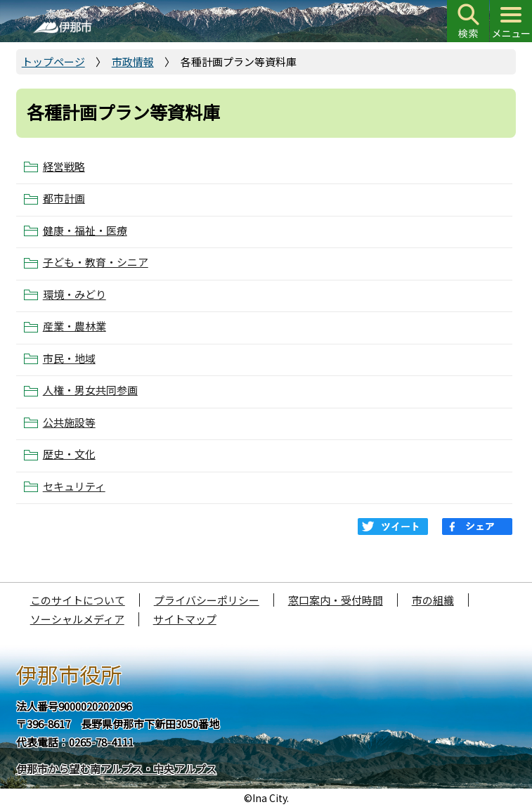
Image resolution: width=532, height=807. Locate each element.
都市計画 (64, 198)
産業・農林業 (74, 326)
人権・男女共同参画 (90, 390)
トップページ (53, 62)
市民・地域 (69, 359)
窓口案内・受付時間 (336, 600)
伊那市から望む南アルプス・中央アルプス (116, 769)
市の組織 (433, 600)
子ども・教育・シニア (96, 262)
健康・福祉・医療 (85, 231)
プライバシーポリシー (207, 600)
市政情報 (133, 62)
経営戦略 (64, 167)
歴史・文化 (69, 454)
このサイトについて (78, 600)
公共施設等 (69, 422)
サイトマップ (185, 619)
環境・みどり (74, 295)
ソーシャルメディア (77, 619)
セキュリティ (74, 486)
